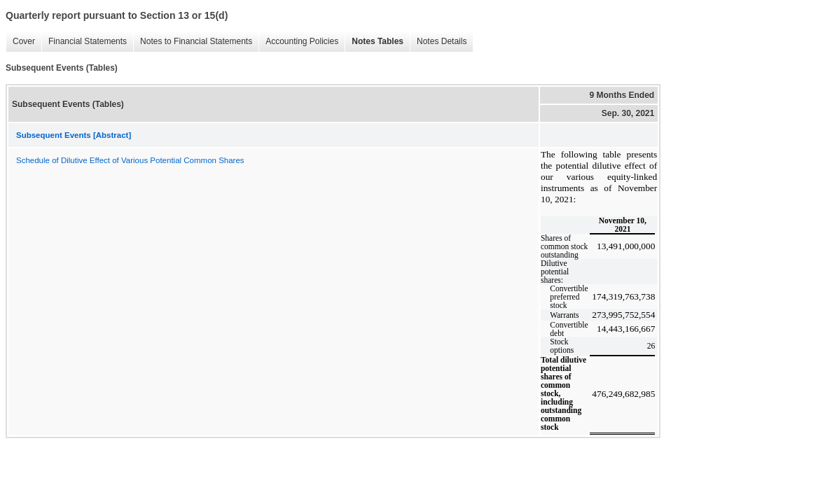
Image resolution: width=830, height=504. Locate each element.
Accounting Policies (298, 42)
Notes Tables (374, 42)
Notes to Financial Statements (193, 42)
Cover (20, 42)
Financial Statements (84, 42)
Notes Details (438, 42)
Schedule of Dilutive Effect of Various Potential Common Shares (130, 160)
